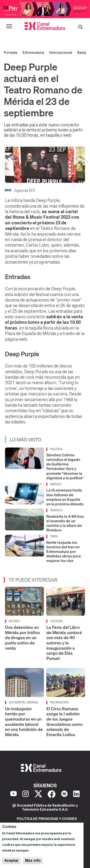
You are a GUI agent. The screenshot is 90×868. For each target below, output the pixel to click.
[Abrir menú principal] (9, 26)
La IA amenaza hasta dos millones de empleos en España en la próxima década (65, 497)
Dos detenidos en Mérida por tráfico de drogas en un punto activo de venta (22, 638)
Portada (11, 53)
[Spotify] (64, 794)
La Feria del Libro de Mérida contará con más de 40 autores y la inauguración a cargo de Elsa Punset (64, 643)
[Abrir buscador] (80, 26)
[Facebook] (52, 794)
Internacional (61, 53)
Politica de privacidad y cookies (47, 819)
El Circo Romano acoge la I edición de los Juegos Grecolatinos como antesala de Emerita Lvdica (64, 722)
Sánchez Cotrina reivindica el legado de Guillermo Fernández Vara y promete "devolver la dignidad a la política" (65, 466)
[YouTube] (14, 794)
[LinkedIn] (76, 794)
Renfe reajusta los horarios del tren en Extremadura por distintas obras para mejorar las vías (64, 552)
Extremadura (33, 53)
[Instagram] (26, 794)
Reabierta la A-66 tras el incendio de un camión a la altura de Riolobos (65, 523)
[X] (38, 794)
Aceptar (12, 860)
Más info (33, 860)
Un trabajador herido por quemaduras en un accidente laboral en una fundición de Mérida (24, 722)
